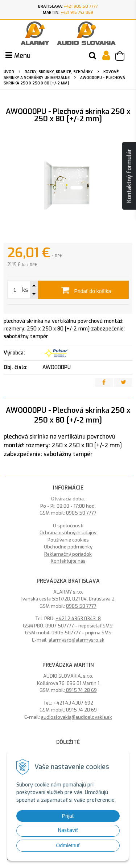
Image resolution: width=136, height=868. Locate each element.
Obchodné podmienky (68, 547)
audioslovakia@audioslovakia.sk (77, 717)
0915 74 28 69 (81, 690)
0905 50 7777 (81, 513)
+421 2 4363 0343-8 (78, 619)
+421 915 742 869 (77, 13)
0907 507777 (60, 626)
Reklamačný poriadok (68, 554)
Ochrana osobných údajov (68, 533)
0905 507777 (66, 633)
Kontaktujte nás (68, 561)
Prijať (68, 816)
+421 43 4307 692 (73, 703)
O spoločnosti (68, 526)
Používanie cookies (68, 540)
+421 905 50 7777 (81, 6)
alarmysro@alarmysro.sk (77, 640)
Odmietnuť (68, 845)
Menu (18, 56)
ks (25, 290)
